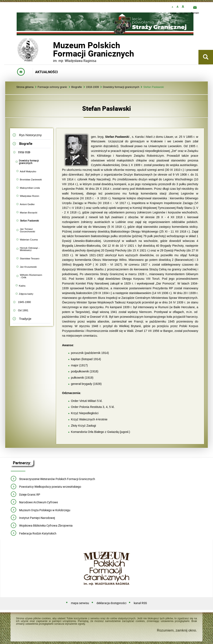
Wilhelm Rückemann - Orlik (31, 276)
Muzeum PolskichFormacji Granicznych (53, 49)
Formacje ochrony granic (53, 87)
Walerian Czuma (29, 239)
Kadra (22, 286)
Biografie (77, 87)
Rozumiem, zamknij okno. (177, 630)
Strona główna (25, 87)
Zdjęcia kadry (26, 294)
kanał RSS (140, 603)
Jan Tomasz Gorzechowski (28, 230)
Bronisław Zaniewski (31, 179)
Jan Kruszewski (28, 267)
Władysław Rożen (30, 196)
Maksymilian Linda (30, 188)
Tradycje (25, 319)
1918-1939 (92, 87)
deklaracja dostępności (111, 603)
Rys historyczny (30, 135)
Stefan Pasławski (154, 87)
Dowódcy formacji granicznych (121, 87)
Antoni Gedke (27, 204)
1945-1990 (24, 302)
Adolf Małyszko (28, 171)
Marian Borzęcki (29, 212)
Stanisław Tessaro (30, 258)
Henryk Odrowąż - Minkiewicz (30, 249)
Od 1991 (23, 310)
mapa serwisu (80, 603)
